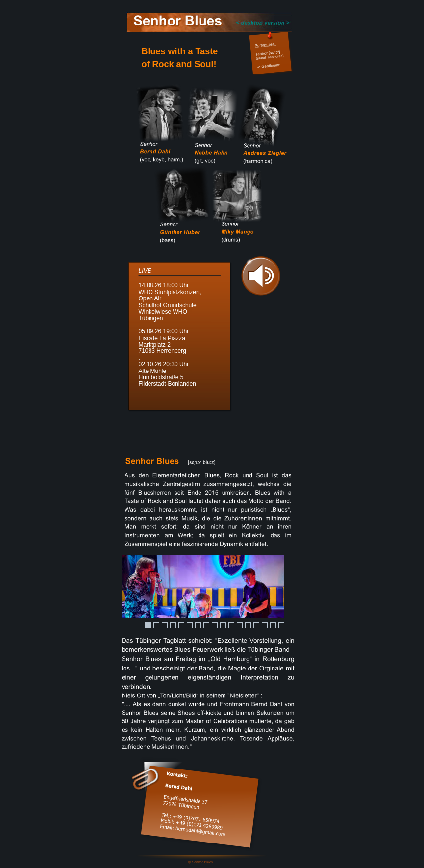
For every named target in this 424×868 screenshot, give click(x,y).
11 (231, 625)
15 (265, 625)
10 (223, 625)
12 (240, 625)
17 (281, 625)
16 (273, 625)
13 (248, 625)
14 (256, 625)
